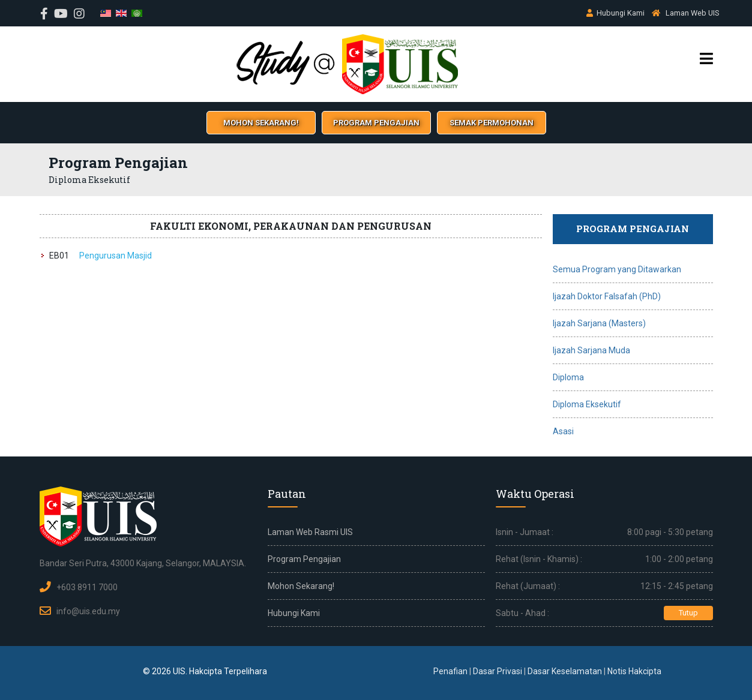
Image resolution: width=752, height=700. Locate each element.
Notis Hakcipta (634, 671)
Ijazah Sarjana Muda (591, 350)
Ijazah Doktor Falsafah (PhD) (607, 296)
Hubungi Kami (621, 13)
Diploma (568, 377)
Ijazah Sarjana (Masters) (599, 323)
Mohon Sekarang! (301, 586)
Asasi (563, 431)
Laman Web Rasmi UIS (310, 532)
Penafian (450, 671)
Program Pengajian (304, 559)
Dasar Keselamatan (565, 671)
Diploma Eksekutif (587, 404)
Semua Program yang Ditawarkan (617, 269)
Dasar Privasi (498, 671)
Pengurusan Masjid (116, 256)
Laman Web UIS (692, 13)
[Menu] (706, 59)
